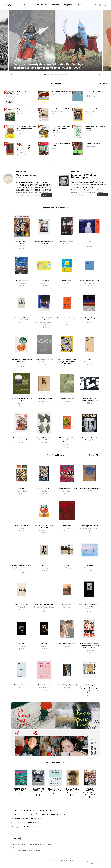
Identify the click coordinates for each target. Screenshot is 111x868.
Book (23, 5)
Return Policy (20, 819)
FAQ (28, 819)
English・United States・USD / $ (27, 827)
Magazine (68, 5)
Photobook (55, 5)
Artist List (43, 810)
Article (26, 810)
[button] (12, 75)
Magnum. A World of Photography (84, 176)
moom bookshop (10, 5)
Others (79, 5)
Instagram (31, 823)
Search (95, 5)
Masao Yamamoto (27, 175)
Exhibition (34, 810)
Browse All (102, 83)
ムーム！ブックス (38, 5)
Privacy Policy (36, 819)
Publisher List (54, 810)
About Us (18, 810)
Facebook (20, 823)
